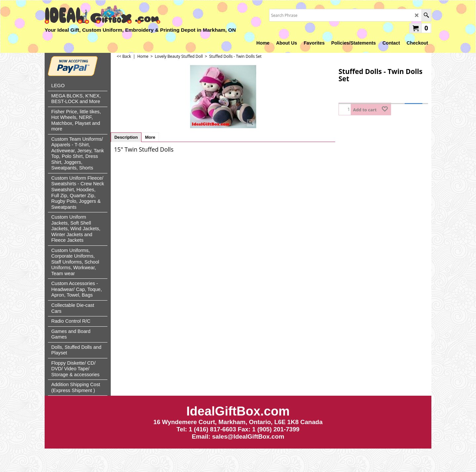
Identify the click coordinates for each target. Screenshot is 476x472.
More (150, 137)
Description (126, 137)
